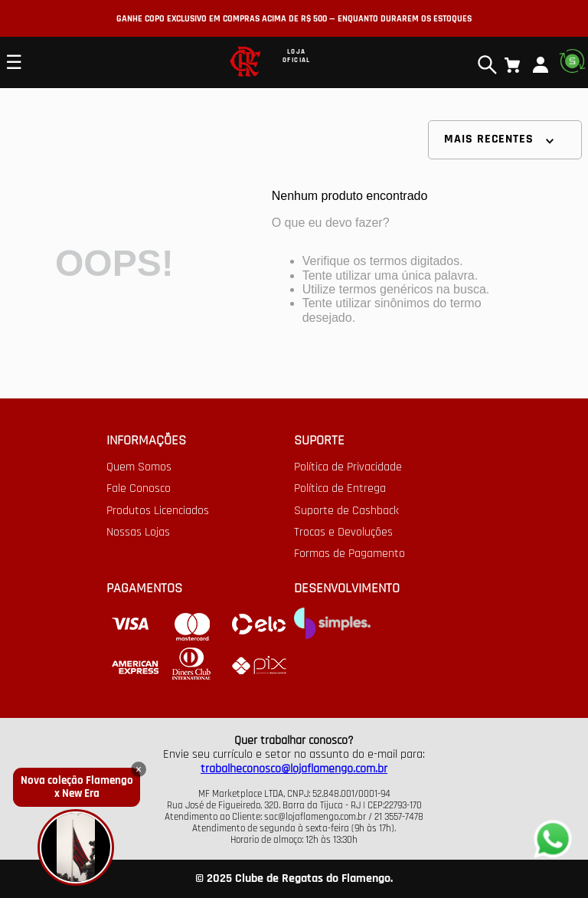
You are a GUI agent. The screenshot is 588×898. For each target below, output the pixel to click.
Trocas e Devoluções (343, 533)
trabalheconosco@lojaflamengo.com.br (294, 769)
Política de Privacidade (348, 467)
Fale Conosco (139, 489)
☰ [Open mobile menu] (14, 62)
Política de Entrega (340, 489)
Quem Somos (139, 467)
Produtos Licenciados (158, 511)
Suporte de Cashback (346, 511)
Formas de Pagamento (350, 554)
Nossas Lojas (138, 533)
